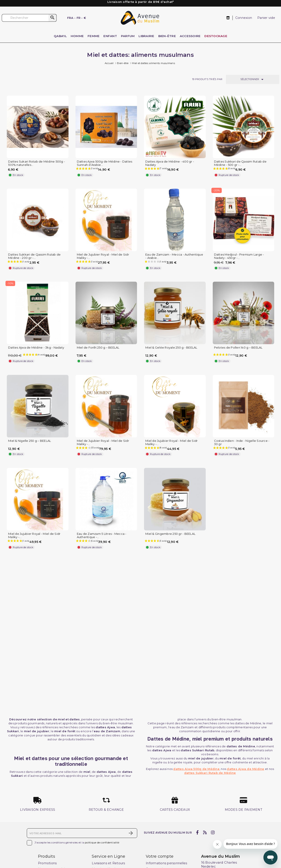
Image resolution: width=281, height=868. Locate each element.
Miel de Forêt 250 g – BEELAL (98, 348)
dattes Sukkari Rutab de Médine (210, 773)
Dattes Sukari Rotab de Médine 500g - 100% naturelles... (37, 163)
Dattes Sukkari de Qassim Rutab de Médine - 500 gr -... (240, 163)
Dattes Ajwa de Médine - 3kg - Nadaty (36, 348)
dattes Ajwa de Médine (245, 769)
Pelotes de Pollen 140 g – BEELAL (238, 348)
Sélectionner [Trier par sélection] (253, 79)
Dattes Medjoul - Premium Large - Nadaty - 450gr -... (239, 256)
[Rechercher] (29, 18)
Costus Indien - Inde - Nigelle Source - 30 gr (242, 442)
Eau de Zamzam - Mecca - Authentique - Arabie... (174, 256)
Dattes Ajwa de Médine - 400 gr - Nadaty (170, 163)
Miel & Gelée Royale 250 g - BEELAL (171, 348)
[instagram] (213, 833)
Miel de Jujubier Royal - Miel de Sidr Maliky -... (103, 256)
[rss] (205, 833)
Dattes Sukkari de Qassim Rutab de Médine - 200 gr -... (34, 256)
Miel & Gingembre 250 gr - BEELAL (170, 534)
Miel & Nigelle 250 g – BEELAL (30, 441)
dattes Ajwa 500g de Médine (196, 769)
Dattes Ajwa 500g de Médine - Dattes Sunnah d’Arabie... (105, 163)
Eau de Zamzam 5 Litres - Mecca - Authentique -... (102, 535)
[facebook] (197, 833)
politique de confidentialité (102, 842)
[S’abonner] (131, 833)
